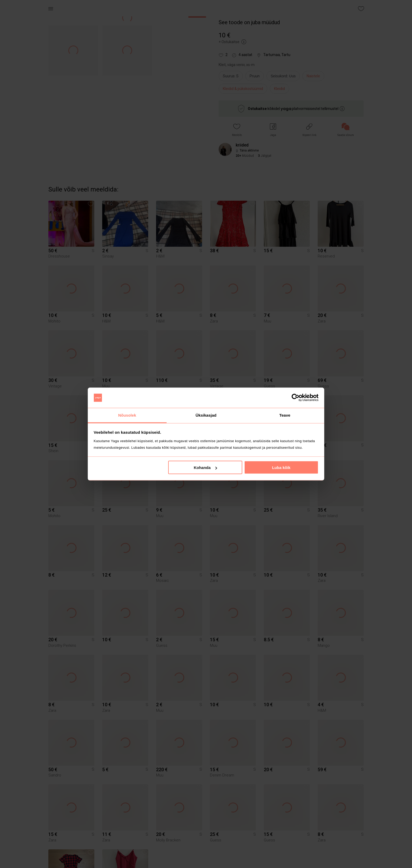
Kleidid (279, 89)
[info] (284, 77)
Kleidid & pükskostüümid (243, 89)
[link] (346, 130)
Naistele (313, 76)
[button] (237, 130)
